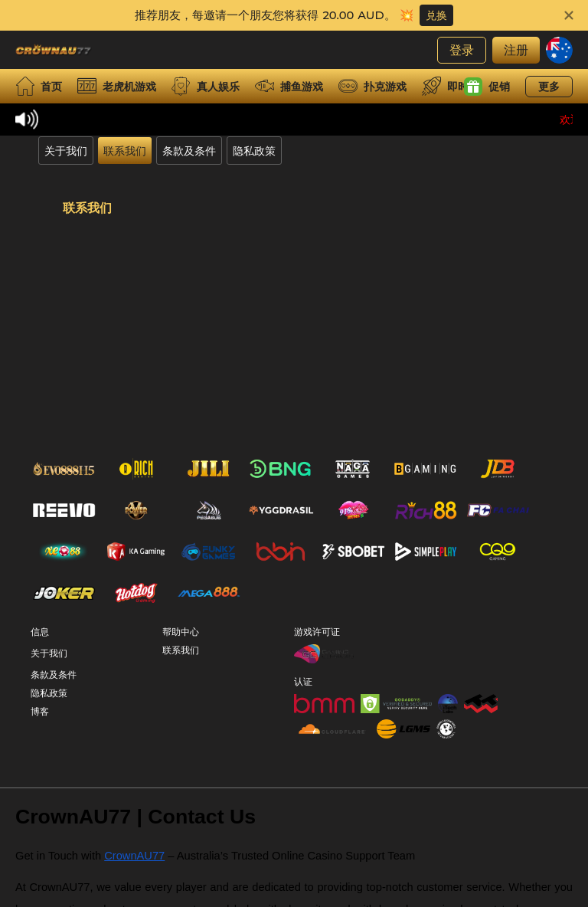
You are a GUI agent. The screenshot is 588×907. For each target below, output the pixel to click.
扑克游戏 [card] (372, 86)
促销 (487, 87)
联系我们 (125, 151)
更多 (549, 86)
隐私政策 (254, 151)
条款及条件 (189, 151)
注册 (516, 49)
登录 (462, 49)
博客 (40, 737)
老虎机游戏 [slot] (117, 86)
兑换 (436, 15)
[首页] (54, 50)
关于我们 (66, 151)
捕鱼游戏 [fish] (289, 86)
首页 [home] (39, 86)
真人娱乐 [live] (206, 86)
